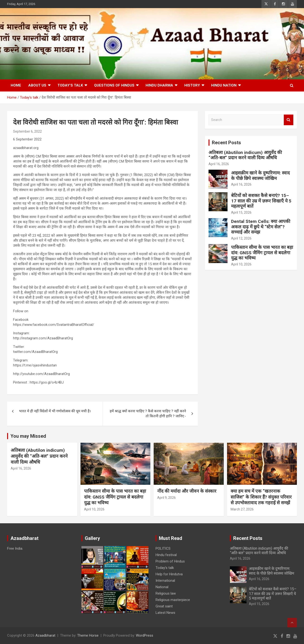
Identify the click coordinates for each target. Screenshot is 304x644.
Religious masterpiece (173, 600)
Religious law (166, 593)
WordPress (145, 635)
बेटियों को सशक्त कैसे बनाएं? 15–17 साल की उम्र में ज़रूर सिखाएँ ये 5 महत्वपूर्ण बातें (261, 201)
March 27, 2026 (242, 509)
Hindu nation (224, 85)
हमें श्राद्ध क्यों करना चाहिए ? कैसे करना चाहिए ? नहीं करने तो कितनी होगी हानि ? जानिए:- (148, 414)
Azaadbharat (45, 635)
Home (16, 85)
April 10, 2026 (241, 264)
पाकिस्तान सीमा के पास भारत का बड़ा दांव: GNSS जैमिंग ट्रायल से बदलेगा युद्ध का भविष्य (262, 253)
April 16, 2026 (219, 164)
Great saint (164, 606)
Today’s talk (70, 85)
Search (289, 120)
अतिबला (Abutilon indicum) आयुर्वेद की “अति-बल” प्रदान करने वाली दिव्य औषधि (245, 155)
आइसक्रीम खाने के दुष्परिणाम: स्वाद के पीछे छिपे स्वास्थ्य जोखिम (260, 176)
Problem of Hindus (170, 561)
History (192, 85)
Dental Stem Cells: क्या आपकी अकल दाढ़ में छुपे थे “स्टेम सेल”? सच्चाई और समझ (261, 227)
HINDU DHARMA (159, 85)
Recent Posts (226, 143)
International (165, 581)
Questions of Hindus (114, 85)
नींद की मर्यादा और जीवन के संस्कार (187, 491)
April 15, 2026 (241, 212)
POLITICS (163, 548)
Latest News (165, 613)
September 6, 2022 (27, 131)
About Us (37, 85)
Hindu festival (166, 555)
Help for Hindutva (169, 574)
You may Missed (28, 436)
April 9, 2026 (166, 498)
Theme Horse (88, 635)
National (162, 587)
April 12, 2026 (241, 238)
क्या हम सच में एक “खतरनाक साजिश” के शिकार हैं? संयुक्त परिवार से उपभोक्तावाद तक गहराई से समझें (261, 497)
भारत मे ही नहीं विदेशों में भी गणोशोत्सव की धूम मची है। (55, 411)
